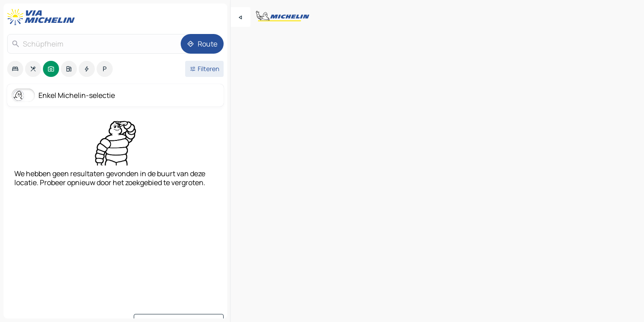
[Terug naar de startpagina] (43, 17)
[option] (15, 69)
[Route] (202, 44)
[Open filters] (204, 69)
